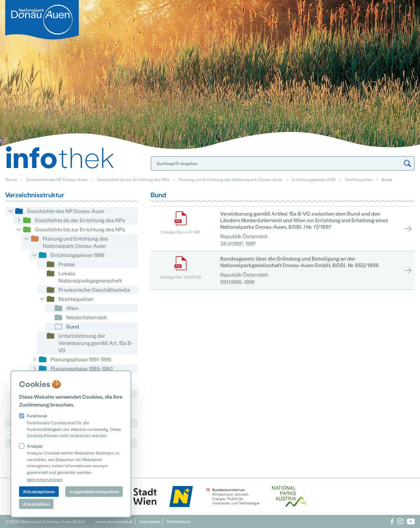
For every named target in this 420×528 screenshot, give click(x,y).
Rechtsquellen (359, 179)
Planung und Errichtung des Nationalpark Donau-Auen (231, 179)
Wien (72, 308)
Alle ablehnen (36, 504)
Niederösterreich (87, 317)
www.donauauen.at (114, 521)
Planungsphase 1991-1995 (81, 359)
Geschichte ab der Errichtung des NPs (80, 220)
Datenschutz (179, 521)
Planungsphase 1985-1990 (82, 368)
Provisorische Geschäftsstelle (94, 290)
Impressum (150, 521)
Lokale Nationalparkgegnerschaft (90, 277)
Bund (73, 326)
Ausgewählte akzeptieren (94, 491)
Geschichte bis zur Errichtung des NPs (133, 179)
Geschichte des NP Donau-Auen (57, 179)
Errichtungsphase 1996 (314, 179)
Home (11, 179)
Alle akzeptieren (39, 491)
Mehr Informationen (45, 479)
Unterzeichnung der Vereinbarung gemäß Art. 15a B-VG (96, 343)
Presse (67, 264)
